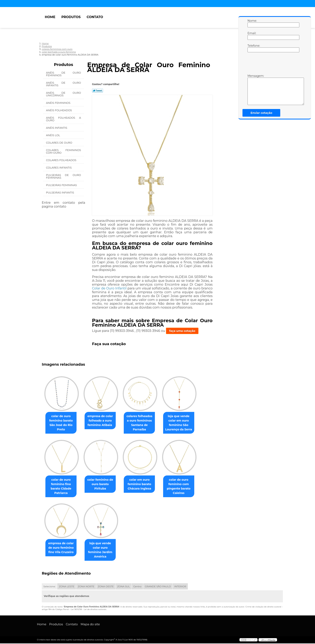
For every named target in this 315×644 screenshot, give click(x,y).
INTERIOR (180, 587)
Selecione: (49, 587)
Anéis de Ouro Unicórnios (63, 94)
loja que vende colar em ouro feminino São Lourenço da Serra (184, 423)
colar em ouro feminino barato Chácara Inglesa (143, 485)
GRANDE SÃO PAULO (158, 587)
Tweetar (98, 91)
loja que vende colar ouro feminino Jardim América (103, 550)
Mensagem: (252, 90)
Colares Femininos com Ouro (63, 151)
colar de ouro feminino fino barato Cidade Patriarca (62, 487)
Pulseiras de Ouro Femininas (63, 176)
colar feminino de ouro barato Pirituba (103, 485)
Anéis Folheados (59, 110)
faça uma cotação (182, 331)
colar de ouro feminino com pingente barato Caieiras (184, 487)
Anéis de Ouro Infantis (63, 84)
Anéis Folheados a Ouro (63, 119)
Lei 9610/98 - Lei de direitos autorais (88, 610)
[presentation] (273, 64)
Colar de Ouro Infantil (109, 288)
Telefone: (252, 48)
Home (50, 17)
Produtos (71, 17)
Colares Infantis (59, 168)
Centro (137, 587)
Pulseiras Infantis (60, 192)
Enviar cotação (261, 113)
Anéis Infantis (57, 128)
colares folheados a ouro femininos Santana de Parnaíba (143, 423)
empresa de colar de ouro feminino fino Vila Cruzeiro (62, 548)
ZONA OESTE (106, 587)
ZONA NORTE (86, 587)
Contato (95, 17)
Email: (252, 36)
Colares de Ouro (59, 143)
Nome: (252, 23)
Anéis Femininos (59, 103)
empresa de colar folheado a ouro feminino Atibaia (103, 421)
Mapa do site (90, 625)
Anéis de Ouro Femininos (63, 74)
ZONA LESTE (67, 587)
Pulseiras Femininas (62, 185)
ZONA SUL (123, 587)
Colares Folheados (61, 160)
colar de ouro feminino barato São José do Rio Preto (62, 423)
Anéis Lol (53, 135)
